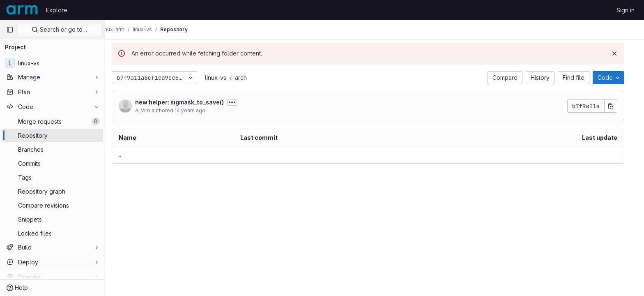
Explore (57, 10)
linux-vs (222, 77)
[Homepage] (22, 10)
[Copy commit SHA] (617, 106)
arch (247, 77)
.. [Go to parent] (126, 155)
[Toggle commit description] (239, 102)
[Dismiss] (621, 53)
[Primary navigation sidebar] (10, 30)
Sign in (626, 10)
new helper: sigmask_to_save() (186, 102)
